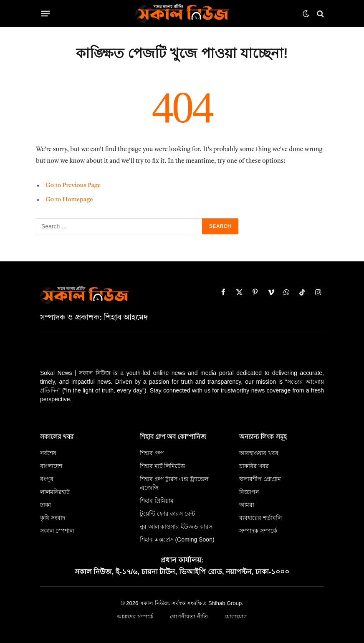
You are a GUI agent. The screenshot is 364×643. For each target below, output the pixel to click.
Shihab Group (225, 603)
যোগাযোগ (238, 617)
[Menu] (46, 14)
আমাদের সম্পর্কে (134, 617)
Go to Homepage (70, 200)
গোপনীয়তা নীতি (190, 617)
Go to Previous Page (73, 186)
